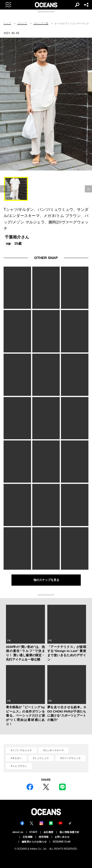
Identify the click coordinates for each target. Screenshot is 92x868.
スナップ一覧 (41, 23)
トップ (7, 23)
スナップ (22, 23)
